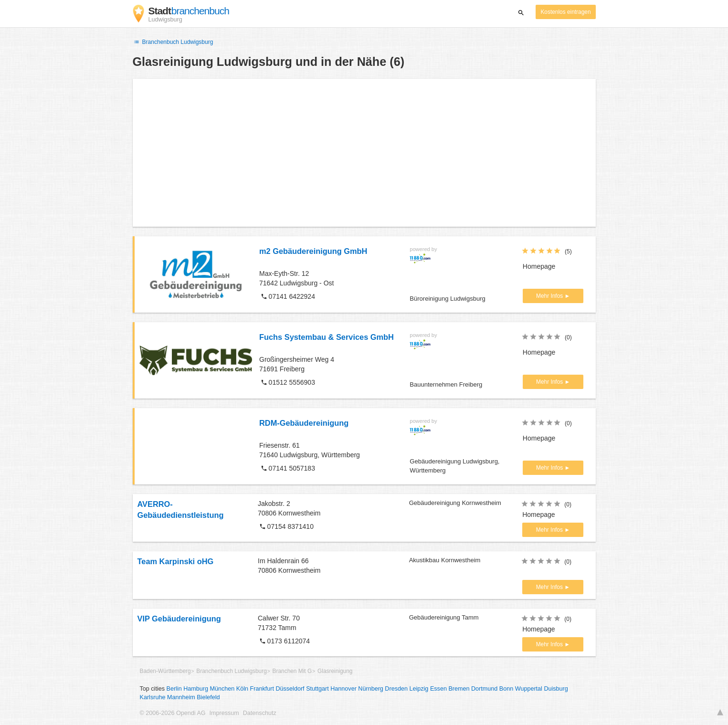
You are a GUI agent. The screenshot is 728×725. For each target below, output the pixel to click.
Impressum (224, 713)
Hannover (343, 689)
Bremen (459, 689)
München (222, 689)
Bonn (506, 689)
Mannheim (181, 697)
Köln (242, 689)
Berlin (174, 689)
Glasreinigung (335, 671)
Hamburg (196, 689)
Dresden (396, 689)
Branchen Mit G (292, 671)
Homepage (539, 266)
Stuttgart (317, 689)
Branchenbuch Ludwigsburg (173, 42)
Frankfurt (262, 689)
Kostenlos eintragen (565, 12)
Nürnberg (371, 689)
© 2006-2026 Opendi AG (173, 713)
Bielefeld (208, 697)
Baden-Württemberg (165, 671)
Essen (438, 689)
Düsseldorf (290, 689)
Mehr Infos (550, 296)
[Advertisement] (364, 153)
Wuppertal (529, 689)
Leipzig (419, 689)
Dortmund (484, 689)
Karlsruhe (153, 697)
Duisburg (556, 689)
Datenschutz (260, 713)
